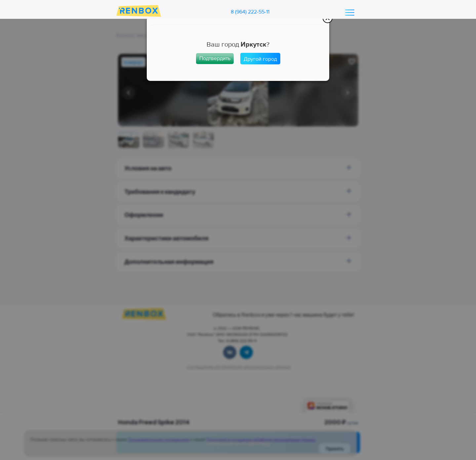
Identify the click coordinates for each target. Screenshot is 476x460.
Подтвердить (215, 58)
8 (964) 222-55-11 (250, 12)
